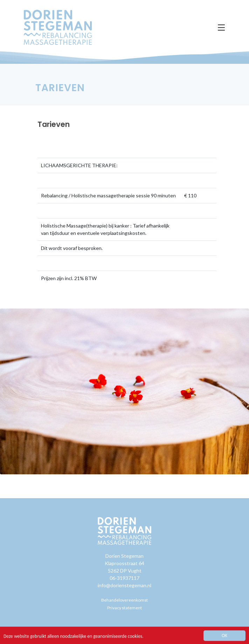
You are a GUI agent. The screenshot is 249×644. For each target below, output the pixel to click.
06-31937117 (124, 578)
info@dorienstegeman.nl (124, 585)
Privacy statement (124, 608)
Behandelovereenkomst (124, 600)
